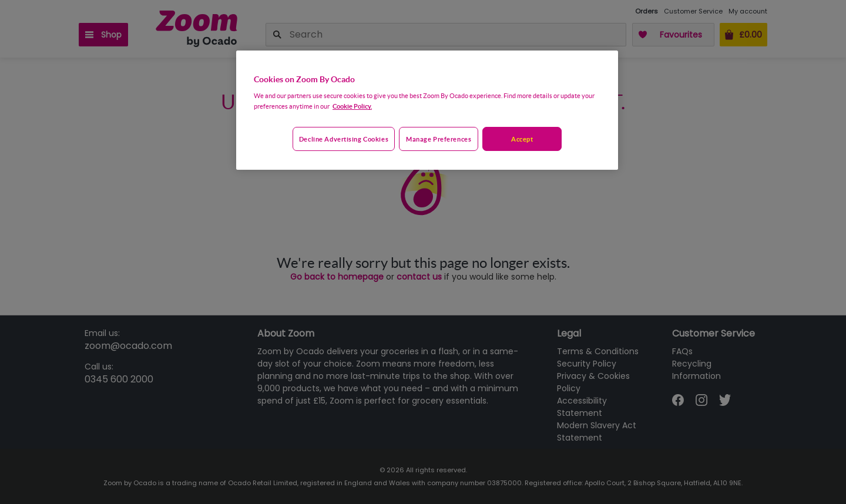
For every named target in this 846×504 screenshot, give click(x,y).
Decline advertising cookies (344, 139)
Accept (522, 139)
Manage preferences (439, 139)
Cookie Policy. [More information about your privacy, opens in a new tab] (352, 106)
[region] (427, 110)
